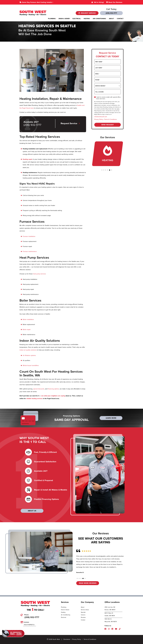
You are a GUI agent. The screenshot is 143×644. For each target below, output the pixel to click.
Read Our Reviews (115, 2)
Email (97, 74)
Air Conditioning (66, 615)
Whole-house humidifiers (31, 365)
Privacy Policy (99, 119)
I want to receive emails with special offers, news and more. (108, 98)
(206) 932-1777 (111, 13)
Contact (83, 620)
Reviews (83, 617)
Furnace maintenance (30, 251)
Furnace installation (29, 236)
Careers (83, 615)
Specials (83, 612)
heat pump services (39, 274)
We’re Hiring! (99, 2)
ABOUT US (32, 511)
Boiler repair (27, 329)
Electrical (64, 617)
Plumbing (64, 607)
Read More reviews (88, 583)
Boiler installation (28, 319)
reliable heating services (34, 398)
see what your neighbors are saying (53, 396)
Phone (98, 80)
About (83, 607)
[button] (102, 170)
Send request (108, 125)
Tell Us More (99, 92)
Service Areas (85, 610)
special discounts (39, 389)
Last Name (99, 68)
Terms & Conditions (110, 119)
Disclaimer (67, 639)
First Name (99, 62)
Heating (63, 612)
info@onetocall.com (101, 117)
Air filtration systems (29, 355)
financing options (53, 389)
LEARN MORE (111, 418)
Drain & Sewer (65, 610)
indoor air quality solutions (28, 350)
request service (87, 13)
